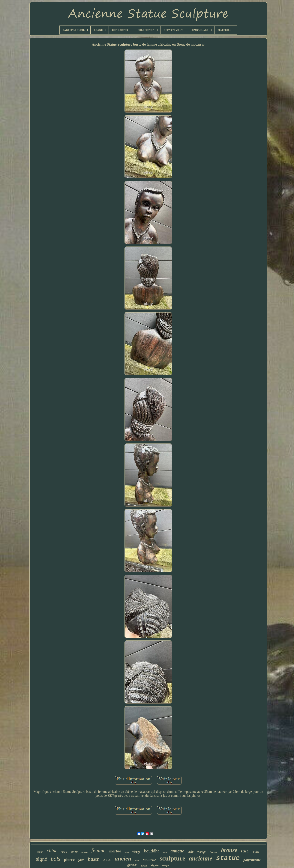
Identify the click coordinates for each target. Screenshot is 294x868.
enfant (144, 866)
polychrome (252, 860)
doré (127, 852)
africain (107, 860)
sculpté (166, 865)
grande (132, 865)
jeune (40, 852)
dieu (137, 860)
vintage (202, 852)
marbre (115, 851)
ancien (123, 858)
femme (98, 850)
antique (177, 851)
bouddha (152, 851)
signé (42, 859)
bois (55, 859)
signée (155, 865)
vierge (136, 852)
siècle (64, 852)
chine (52, 851)
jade (81, 860)
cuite (256, 852)
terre (74, 851)
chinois (84, 852)
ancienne (201, 858)
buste (93, 859)
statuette (150, 860)
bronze (229, 850)
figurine (214, 852)
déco (165, 853)
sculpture (172, 858)
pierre (69, 859)
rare (245, 851)
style (191, 852)
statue (228, 858)
